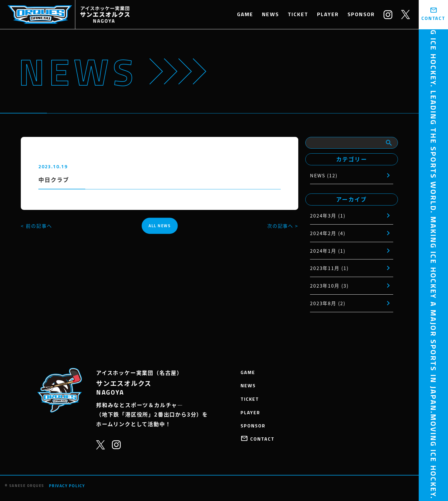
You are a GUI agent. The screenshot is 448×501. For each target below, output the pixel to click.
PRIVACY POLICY (67, 486)
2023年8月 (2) (328, 303)
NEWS (270, 14)
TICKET (298, 14)
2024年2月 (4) (328, 233)
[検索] (389, 143)
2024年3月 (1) (328, 215)
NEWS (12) (324, 175)
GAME (245, 14)
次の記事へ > (283, 226)
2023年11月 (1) (329, 268)
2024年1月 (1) (328, 251)
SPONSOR (361, 14)
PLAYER (328, 14)
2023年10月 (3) (329, 286)
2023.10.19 (53, 167)
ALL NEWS (160, 226)
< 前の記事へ (36, 226)
